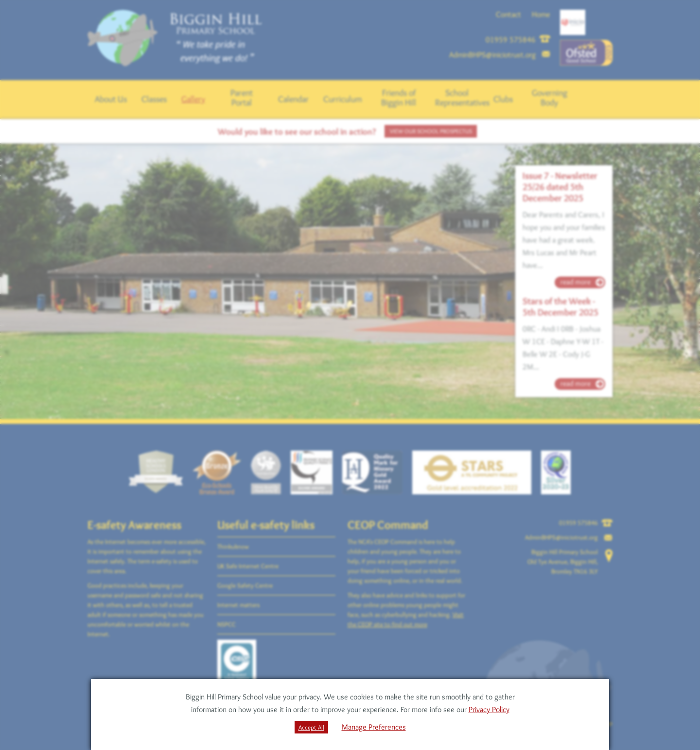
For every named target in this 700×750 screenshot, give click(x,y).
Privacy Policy (489, 709)
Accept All (311, 727)
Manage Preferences (374, 727)
